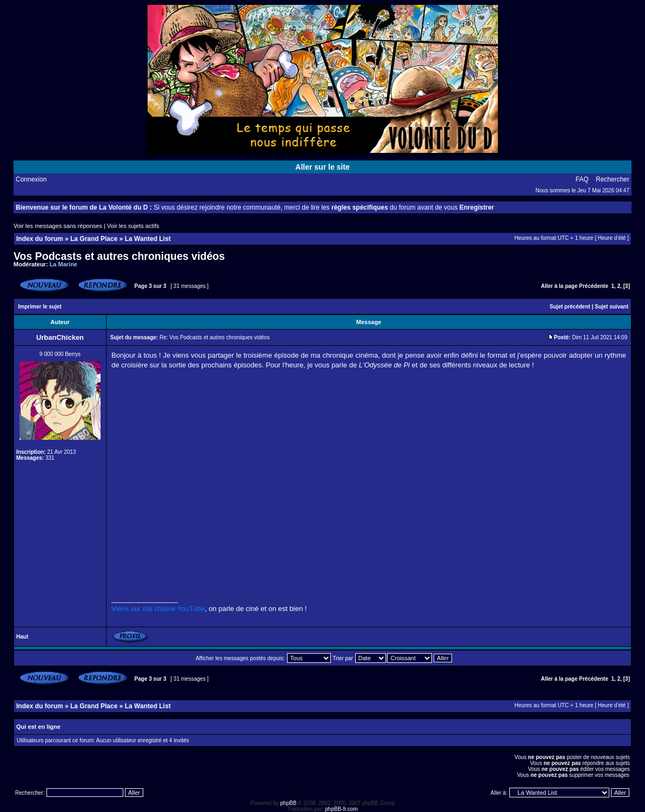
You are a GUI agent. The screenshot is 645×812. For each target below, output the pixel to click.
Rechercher (613, 179)
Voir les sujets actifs (133, 226)
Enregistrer (477, 207)
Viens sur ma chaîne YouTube (158, 609)
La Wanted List (148, 239)
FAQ (582, 179)
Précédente (594, 286)
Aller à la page (559, 286)
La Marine (64, 264)
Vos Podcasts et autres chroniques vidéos (119, 256)
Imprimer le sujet (40, 307)
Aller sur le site (322, 167)
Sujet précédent (570, 307)
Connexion (31, 179)
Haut (22, 637)
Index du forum (40, 239)
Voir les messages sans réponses (58, 226)
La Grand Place (94, 239)
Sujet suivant (611, 307)
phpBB (288, 803)
